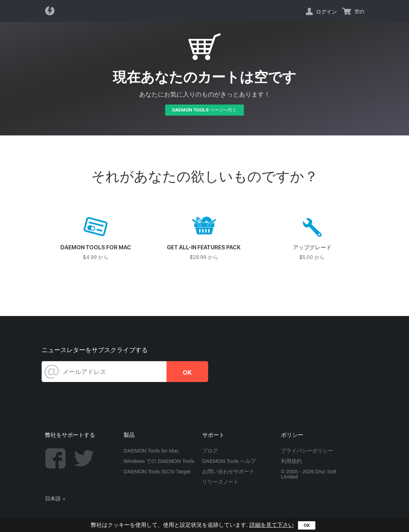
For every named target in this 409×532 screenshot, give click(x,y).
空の (359, 11)
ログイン (326, 11)
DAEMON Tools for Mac (151, 451)
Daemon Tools (52, 11)
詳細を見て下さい (272, 525)
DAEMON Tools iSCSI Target (157, 471)
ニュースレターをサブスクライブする (95, 350)
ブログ (210, 451)
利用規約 (291, 461)
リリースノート (220, 482)
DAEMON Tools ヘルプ (229, 461)
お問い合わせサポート (228, 471)
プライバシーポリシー (307, 451)
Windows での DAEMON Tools (159, 461)
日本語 (53, 499)
